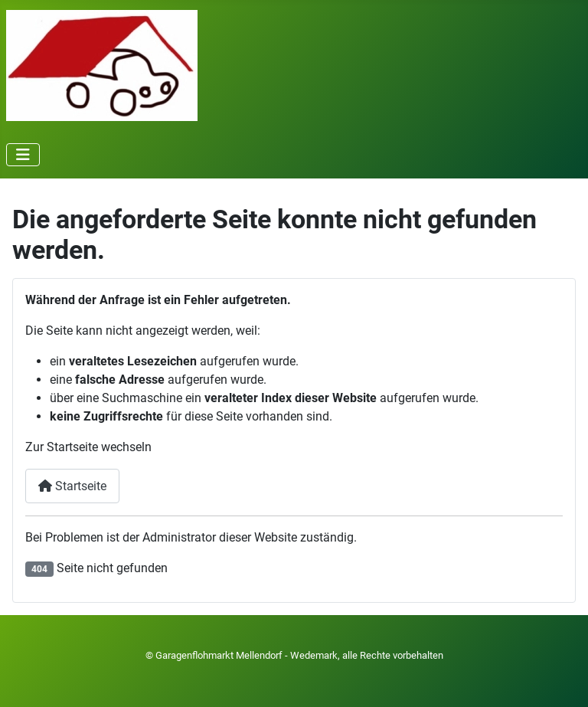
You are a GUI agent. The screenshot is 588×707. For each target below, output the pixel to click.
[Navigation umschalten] (23, 155)
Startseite (72, 486)
